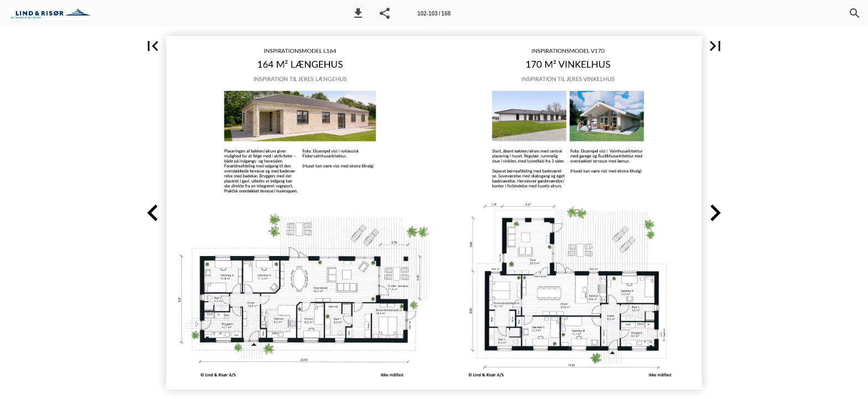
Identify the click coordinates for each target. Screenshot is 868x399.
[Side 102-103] (434, 13)
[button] (358, 13)
